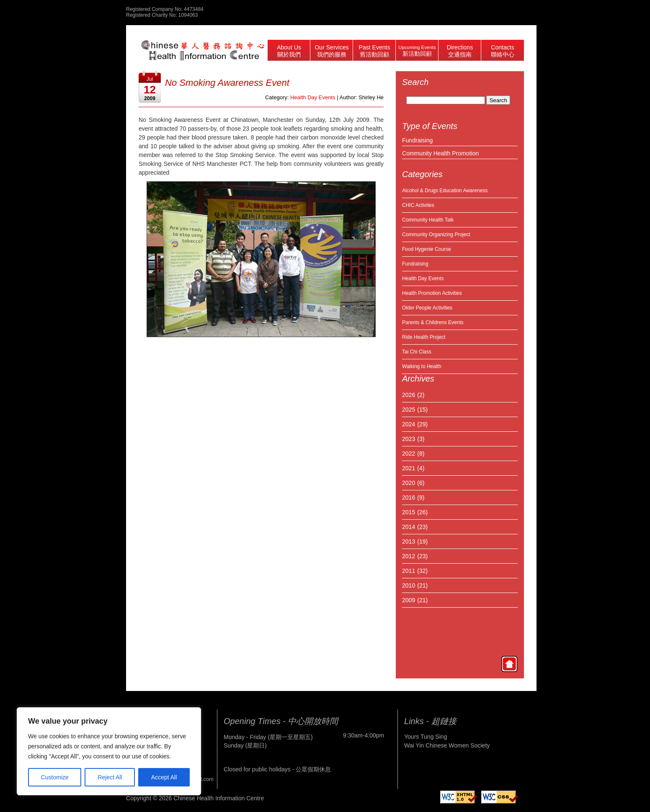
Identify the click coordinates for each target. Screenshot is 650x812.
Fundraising (417, 140)
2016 (409, 498)
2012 (409, 556)
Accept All (164, 777)
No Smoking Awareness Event (227, 83)
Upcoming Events (417, 51)
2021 (409, 468)
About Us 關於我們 (289, 51)
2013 (409, 541)
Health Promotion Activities (432, 293)
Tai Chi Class (417, 352)
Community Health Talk (428, 220)
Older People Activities (427, 308)
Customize (55, 777)
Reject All (110, 777)
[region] (109, 751)
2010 (409, 585)
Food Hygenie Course (427, 249)
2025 (409, 410)
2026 (409, 395)
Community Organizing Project (436, 235)
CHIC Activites (418, 205)
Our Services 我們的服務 (331, 51)
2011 (409, 571)
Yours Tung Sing (426, 737)
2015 (409, 512)
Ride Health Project (424, 337)
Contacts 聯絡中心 (503, 51)
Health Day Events (423, 278)
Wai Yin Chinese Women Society (447, 745)
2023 (409, 439)
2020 (409, 483)
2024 (409, 424)
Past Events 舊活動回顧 (375, 51)
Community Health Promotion (440, 153)
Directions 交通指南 (460, 51)
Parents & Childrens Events (433, 322)
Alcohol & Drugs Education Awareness (445, 191)
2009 (409, 600)
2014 (409, 527)
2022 (409, 454)
